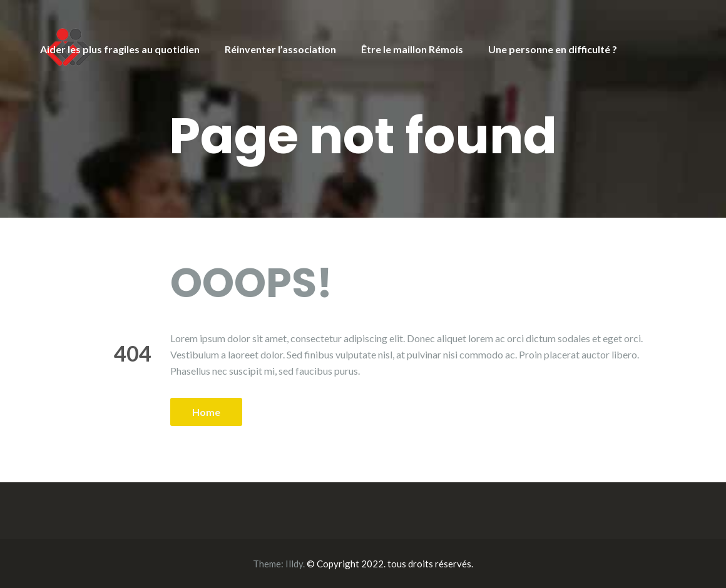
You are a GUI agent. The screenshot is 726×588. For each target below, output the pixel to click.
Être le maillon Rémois (412, 49)
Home (206, 412)
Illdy (294, 564)
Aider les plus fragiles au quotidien (120, 49)
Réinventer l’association (280, 49)
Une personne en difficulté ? (553, 49)
